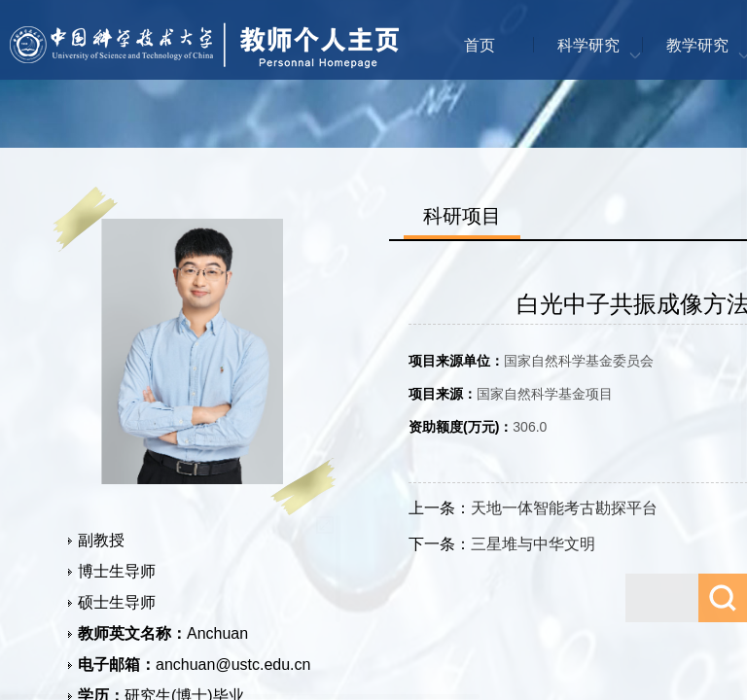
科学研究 (588, 45)
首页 (480, 45)
